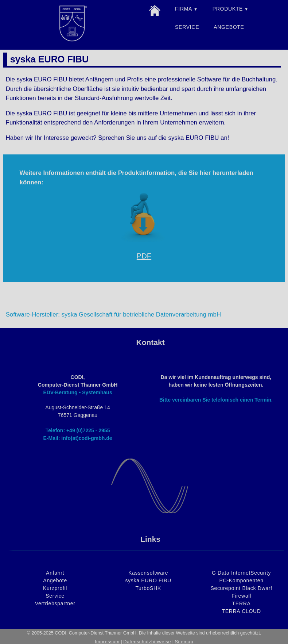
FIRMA (184, 9)
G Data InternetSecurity (241, 573)
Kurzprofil (55, 588)
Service (55, 596)
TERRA (242, 603)
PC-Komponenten (242, 580)
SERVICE (187, 27)
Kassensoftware (148, 573)
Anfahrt (55, 573)
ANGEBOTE (229, 27)
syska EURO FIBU (148, 580)
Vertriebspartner (55, 603)
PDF (144, 256)
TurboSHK (148, 588)
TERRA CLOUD (241, 611)
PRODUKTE (228, 9)
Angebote (55, 580)
